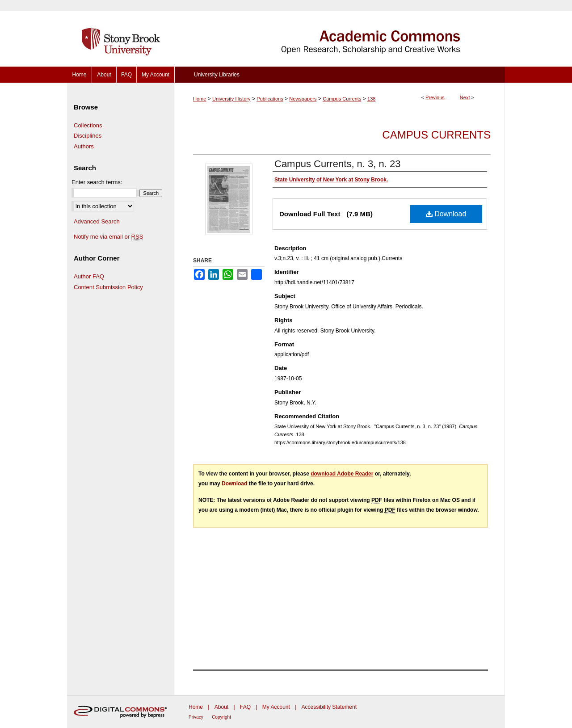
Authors (84, 146)
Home (200, 99)
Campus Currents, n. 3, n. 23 (337, 164)
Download (446, 214)
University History (231, 99)
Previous (435, 97)
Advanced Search (97, 221)
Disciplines (88, 136)
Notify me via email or (108, 237)
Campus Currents (342, 99)
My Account (276, 707)
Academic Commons (340, 33)
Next (465, 97)
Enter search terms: (97, 182)
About (221, 707)
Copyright (221, 717)
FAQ (245, 707)
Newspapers (303, 99)
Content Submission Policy (108, 287)
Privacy (196, 717)
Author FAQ (89, 276)
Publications (270, 99)
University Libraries (217, 75)
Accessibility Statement (329, 707)
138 (371, 99)
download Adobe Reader (342, 474)
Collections (88, 125)
